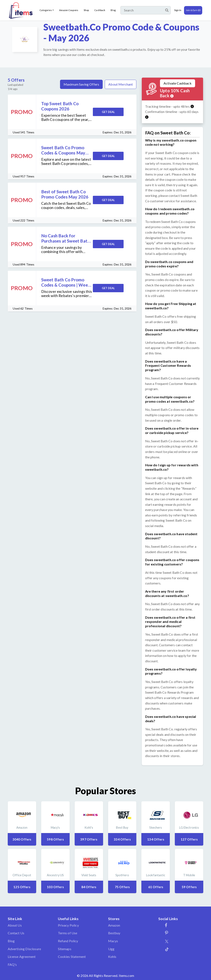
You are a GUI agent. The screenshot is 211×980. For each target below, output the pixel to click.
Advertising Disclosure (24, 949)
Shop (86, 10)
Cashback (100, 10)
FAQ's (12, 964)
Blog (113, 10)
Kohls (112, 957)
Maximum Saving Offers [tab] (81, 84)
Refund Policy (68, 941)
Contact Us (16, 933)
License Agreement (22, 957)
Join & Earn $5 (193, 10)
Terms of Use (68, 933)
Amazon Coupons (69, 10)
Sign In (178, 10)
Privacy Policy (68, 925)
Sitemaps (65, 949)
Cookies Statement (72, 957)
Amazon (114, 925)
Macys (113, 941)
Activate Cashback (178, 83)
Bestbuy (114, 933)
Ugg (111, 949)
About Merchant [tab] (121, 84)
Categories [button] (46, 10)
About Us (15, 925)
